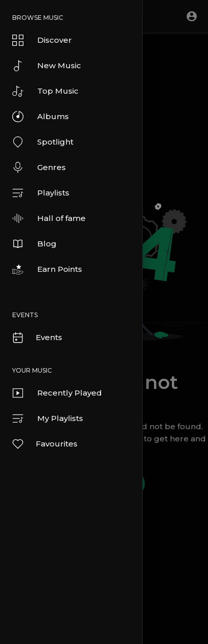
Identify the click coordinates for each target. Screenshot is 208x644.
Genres (39, 167)
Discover (42, 40)
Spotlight (43, 142)
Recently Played (57, 393)
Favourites (44, 444)
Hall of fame (49, 218)
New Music (47, 66)
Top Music (45, 91)
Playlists (41, 193)
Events (37, 338)
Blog (34, 244)
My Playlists (48, 418)
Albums (41, 117)
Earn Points (47, 269)
